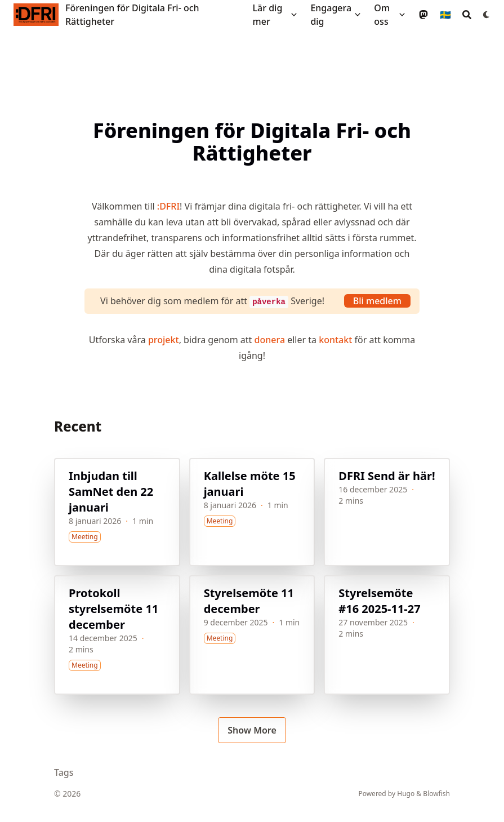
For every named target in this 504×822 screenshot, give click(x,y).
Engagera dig (331, 15)
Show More (252, 730)
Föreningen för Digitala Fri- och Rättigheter (132, 15)
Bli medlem (377, 301)
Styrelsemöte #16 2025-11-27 (379, 601)
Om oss (382, 15)
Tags (64, 772)
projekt (164, 340)
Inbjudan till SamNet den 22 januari (111, 492)
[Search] (467, 15)
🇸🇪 (445, 15)
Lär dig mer (268, 15)
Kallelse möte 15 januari (250, 484)
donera (270, 340)
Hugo (406, 794)
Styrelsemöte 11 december (249, 601)
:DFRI (168, 206)
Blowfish (436, 794)
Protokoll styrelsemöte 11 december (113, 609)
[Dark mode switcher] (487, 15)
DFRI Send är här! (387, 476)
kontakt (335, 340)
